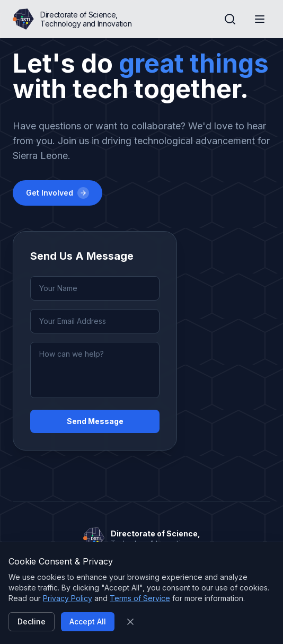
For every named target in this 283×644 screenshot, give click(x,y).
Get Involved (58, 193)
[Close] (130, 622)
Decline (32, 621)
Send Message (95, 421)
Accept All (88, 621)
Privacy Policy (68, 598)
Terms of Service (140, 598)
